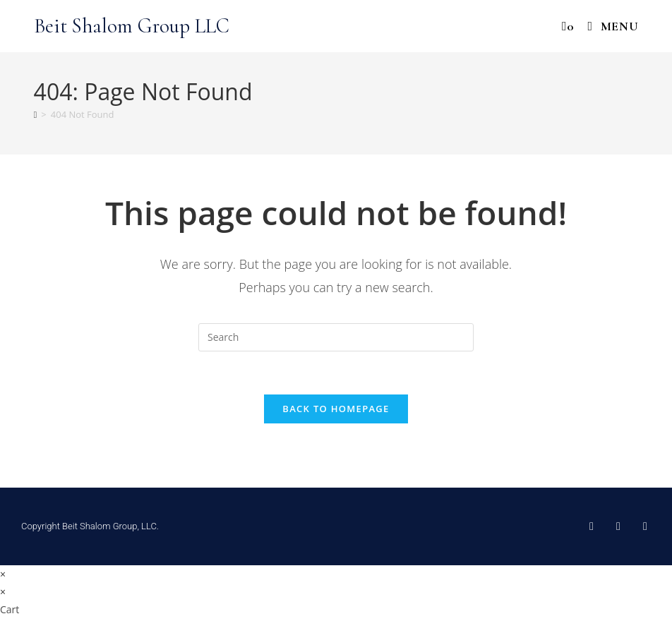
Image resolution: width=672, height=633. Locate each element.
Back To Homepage (336, 409)
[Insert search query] (336, 337)
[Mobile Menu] (608, 26)
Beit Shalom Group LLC (132, 26)
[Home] (36, 114)
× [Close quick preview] (3, 574)
